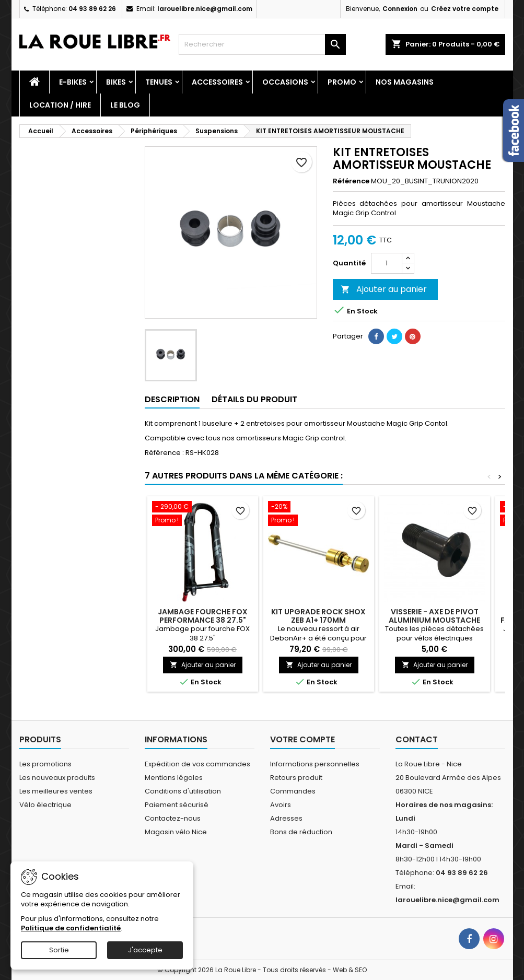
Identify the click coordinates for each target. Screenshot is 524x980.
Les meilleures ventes (56, 791)
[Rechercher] (262, 44)
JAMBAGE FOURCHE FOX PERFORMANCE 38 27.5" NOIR (203, 620)
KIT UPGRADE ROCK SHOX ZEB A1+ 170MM (318, 616)
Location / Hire (60, 105)
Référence (351, 181)
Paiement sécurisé (177, 805)
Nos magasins (405, 82)
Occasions (285, 82)
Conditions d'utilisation (183, 791)
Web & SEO (350, 970)
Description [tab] (172, 399)
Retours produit (296, 778)
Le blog (125, 105)
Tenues (159, 82)
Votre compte (302, 739)
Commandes (293, 791)
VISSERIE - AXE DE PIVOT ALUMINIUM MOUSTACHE (434, 616)
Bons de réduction (301, 832)
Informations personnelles (315, 764)
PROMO (342, 82)
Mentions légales (174, 778)
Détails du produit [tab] (254, 399)
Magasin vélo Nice (176, 832)
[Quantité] (387, 263)
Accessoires (217, 82)
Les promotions (45, 764)
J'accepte (145, 950)
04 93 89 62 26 (92, 9)
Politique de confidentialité (71, 928)
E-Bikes (73, 82)
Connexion (400, 9)
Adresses (286, 818)
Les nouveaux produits (57, 778)
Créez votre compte (465, 9)
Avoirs (281, 805)
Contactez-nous (173, 818)
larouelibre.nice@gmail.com (205, 9)
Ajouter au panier (384, 289)
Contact (417, 739)
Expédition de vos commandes (197, 764)
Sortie (59, 950)
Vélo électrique (45, 805)
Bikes (116, 82)
